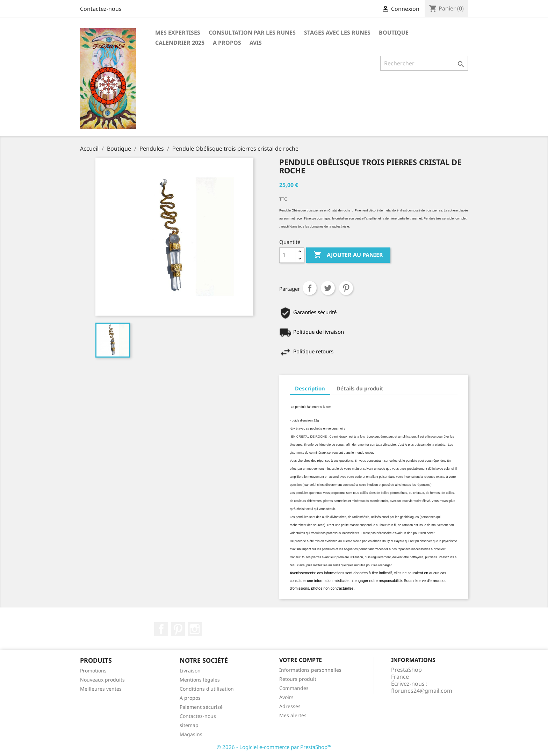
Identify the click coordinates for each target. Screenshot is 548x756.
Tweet (328, 288)
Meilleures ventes (101, 689)
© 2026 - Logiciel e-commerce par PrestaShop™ (274, 747)
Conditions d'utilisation (207, 689)
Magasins (191, 734)
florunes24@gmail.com (422, 691)
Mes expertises (178, 33)
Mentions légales (200, 680)
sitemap (189, 725)
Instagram (195, 629)
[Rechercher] (424, 63)
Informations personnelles (310, 670)
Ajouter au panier (348, 255)
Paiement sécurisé (201, 707)
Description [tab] (310, 388)
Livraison (190, 671)
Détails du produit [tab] (360, 388)
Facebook (161, 629)
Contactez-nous (101, 9)
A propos (227, 43)
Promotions (93, 671)
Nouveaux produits (102, 680)
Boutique (394, 33)
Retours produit (298, 679)
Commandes (294, 688)
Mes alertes (293, 715)
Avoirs (286, 697)
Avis (256, 43)
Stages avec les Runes (337, 33)
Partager (310, 288)
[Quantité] (288, 255)
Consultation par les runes (252, 33)
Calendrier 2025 (180, 43)
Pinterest (346, 288)
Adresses (290, 706)
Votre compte (301, 660)
